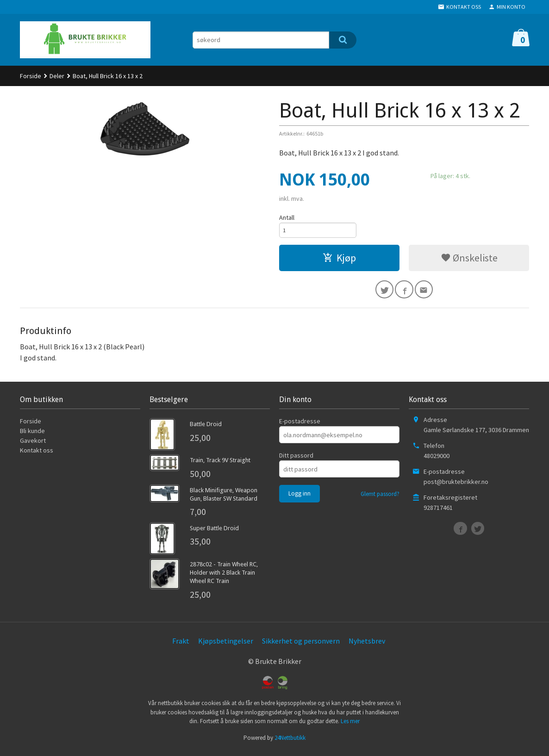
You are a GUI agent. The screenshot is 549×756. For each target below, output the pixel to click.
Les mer (350, 726)
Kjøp (339, 260)
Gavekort (33, 445)
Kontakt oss (37, 455)
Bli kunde (32, 435)
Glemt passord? (380, 499)
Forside (31, 76)
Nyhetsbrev (367, 645)
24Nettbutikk (290, 742)
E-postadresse (300, 426)
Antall (287, 217)
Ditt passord (296, 460)
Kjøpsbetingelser (226, 645)
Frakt (181, 645)
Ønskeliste (469, 260)
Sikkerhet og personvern (301, 645)
